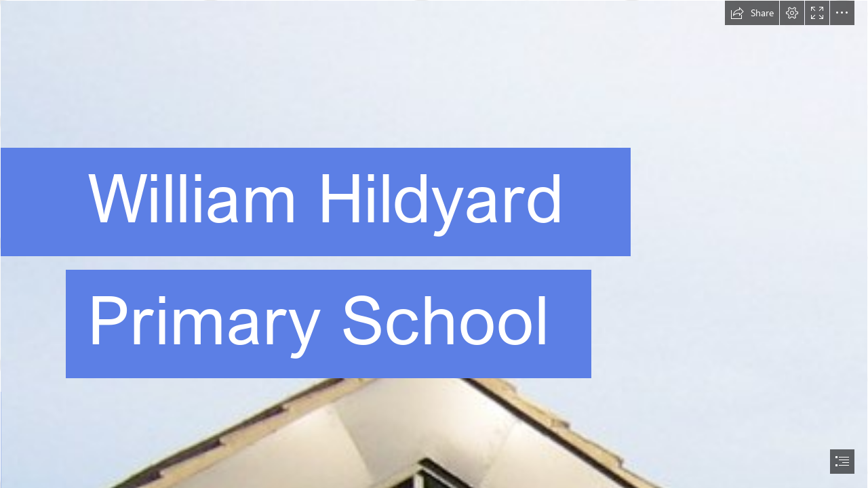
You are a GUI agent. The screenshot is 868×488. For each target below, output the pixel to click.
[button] (752, 13)
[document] (434, 244)
